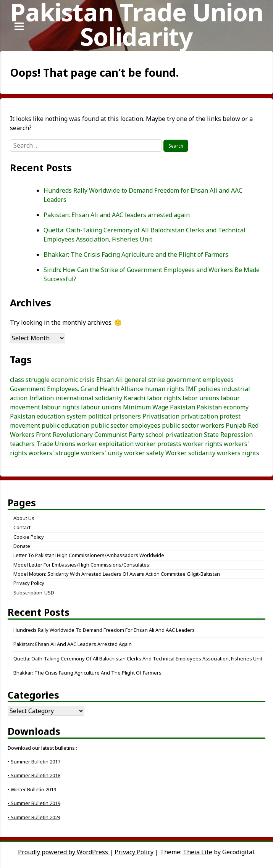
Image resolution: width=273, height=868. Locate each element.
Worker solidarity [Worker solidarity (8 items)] (190, 453)
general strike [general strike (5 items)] (145, 380)
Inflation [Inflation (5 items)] (41, 398)
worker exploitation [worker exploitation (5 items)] (105, 444)
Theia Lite (198, 852)
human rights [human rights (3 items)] (165, 389)
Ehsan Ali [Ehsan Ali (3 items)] (110, 380)
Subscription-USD (34, 593)
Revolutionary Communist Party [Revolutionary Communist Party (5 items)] (98, 435)
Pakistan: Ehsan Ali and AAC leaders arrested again (117, 215)
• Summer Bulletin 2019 (34, 803)
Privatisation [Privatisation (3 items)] (161, 416)
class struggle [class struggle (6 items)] (30, 380)
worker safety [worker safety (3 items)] (144, 453)
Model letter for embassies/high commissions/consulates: (82, 565)
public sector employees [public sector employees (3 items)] (126, 425)
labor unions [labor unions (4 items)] (201, 398)
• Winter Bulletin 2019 (32, 789)
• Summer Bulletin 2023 (34, 817)
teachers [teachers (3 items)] (22, 444)
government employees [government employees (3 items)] (200, 380)
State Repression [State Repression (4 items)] (228, 435)
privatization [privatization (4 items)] (199, 416)
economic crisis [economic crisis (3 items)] (73, 380)
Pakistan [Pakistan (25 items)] (183, 407)
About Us (24, 518)
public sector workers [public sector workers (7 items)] (193, 425)
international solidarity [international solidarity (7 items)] (89, 398)
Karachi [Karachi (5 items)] (135, 398)
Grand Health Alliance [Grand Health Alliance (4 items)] (112, 389)
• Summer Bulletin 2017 (34, 762)
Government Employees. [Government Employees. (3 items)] (44, 389)
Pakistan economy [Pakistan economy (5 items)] (223, 407)
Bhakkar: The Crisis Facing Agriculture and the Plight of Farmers (136, 254)
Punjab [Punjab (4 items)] (236, 425)
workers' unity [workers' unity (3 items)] (102, 453)
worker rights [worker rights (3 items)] (203, 444)
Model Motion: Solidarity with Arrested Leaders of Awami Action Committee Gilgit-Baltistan (117, 574)
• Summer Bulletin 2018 (34, 775)
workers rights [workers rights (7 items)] (238, 453)
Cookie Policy (29, 537)
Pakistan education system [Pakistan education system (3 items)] (48, 416)
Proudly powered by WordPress (64, 852)
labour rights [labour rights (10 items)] (61, 407)
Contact (22, 527)
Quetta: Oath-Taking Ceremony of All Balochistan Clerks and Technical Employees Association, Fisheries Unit (138, 659)
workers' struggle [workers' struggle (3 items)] (54, 453)
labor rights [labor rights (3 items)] (164, 398)
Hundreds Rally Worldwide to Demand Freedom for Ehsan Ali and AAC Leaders (104, 630)
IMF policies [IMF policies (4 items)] (203, 389)
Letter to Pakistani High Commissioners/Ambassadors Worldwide (89, 555)
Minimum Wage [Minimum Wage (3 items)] (146, 407)
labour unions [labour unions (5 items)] (101, 407)
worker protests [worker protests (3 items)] (158, 444)
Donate (22, 546)
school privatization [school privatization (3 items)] (174, 435)
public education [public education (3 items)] (65, 425)
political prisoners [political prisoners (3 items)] (115, 416)
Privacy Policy (29, 583)
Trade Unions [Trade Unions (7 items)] (56, 444)
